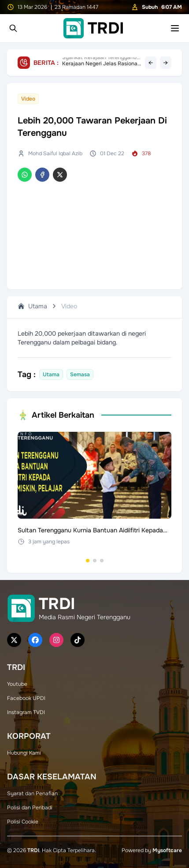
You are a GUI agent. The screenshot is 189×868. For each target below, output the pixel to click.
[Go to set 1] (88, 561)
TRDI (33, 850)
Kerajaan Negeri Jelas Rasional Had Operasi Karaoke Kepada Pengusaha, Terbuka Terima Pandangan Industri (100, 63)
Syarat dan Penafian (32, 793)
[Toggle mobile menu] (175, 28)
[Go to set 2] (95, 561)
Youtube (17, 684)
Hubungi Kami (24, 753)
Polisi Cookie (23, 822)
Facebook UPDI (26, 698)
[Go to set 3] (102, 561)
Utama (32, 306)
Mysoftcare (167, 850)
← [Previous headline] (151, 63)
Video (69, 306)
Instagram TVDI (26, 712)
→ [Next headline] (166, 63)
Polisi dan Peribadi (30, 808)
